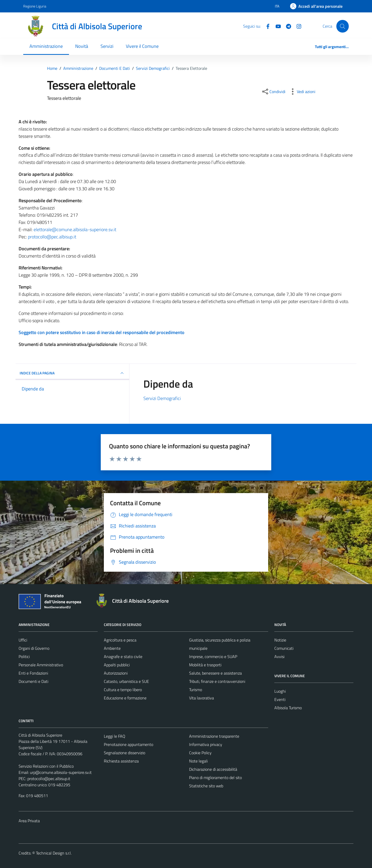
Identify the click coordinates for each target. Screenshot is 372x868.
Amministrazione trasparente (214, 736)
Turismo (196, 690)
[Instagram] (297, 26)
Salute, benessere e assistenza (215, 673)
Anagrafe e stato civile (123, 656)
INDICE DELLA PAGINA (72, 373)
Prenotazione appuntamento (129, 744)
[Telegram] (286, 26)
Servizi (107, 46)
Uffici (23, 640)
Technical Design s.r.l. (54, 853)
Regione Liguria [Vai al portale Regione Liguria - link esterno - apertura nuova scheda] (35, 6)
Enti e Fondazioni (33, 673)
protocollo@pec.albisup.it (52, 237)
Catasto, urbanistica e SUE (126, 681)
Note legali (198, 761)
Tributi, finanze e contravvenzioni (217, 681)
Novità (82, 46)
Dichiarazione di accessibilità (213, 769)
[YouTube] (276, 26)
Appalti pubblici (117, 665)
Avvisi (279, 656)
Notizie (280, 640)
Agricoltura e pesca (120, 640)
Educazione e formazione (125, 698)
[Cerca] (343, 26)
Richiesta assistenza (121, 761)
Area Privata (29, 821)
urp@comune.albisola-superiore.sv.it (61, 772)
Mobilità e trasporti (205, 665)
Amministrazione (46, 46)
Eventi (280, 699)
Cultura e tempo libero (123, 690)
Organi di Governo (34, 648)
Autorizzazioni (116, 673)
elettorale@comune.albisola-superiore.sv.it (75, 229)
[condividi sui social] (273, 92)
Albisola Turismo (288, 708)
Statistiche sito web (206, 786)
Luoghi (280, 691)
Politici (24, 656)
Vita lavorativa (202, 698)
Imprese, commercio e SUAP (213, 656)
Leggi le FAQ (115, 736)
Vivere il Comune (142, 46)
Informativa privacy (206, 744)
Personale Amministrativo (41, 665)
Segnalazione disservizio (125, 753)
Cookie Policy (200, 753)
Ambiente (112, 648)
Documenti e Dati (33, 681)
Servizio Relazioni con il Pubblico (46, 766)
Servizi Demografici (162, 398)
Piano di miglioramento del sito (215, 778)
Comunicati (284, 648)
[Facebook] (266, 26)
